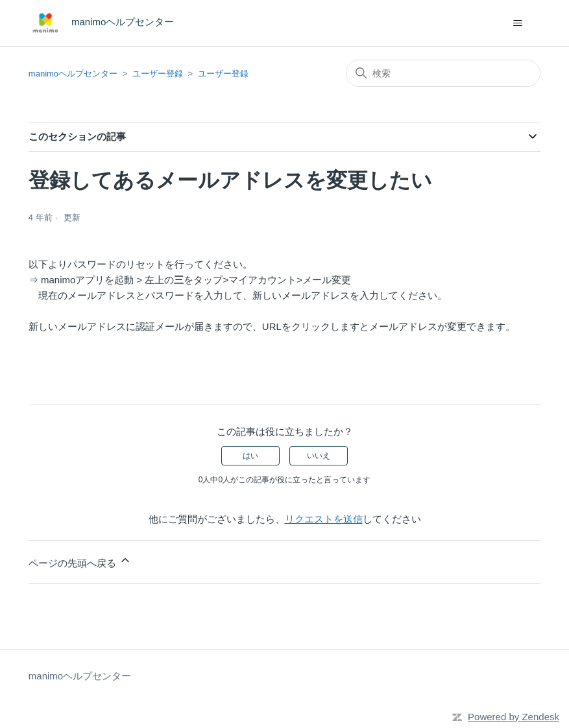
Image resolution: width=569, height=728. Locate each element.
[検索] (443, 73)
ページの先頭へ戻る (80, 561)
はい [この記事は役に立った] (250, 456)
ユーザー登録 (158, 74)
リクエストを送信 (324, 519)
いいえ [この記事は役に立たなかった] (319, 456)
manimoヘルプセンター (73, 74)
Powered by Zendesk (514, 717)
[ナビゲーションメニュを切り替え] (517, 23)
